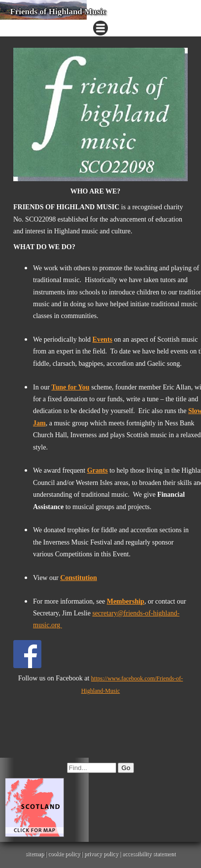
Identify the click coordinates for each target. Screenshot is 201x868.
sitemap (35, 854)
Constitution (79, 578)
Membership (126, 601)
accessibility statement (149, 854)
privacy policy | (103, 854)
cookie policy (64, 854)
